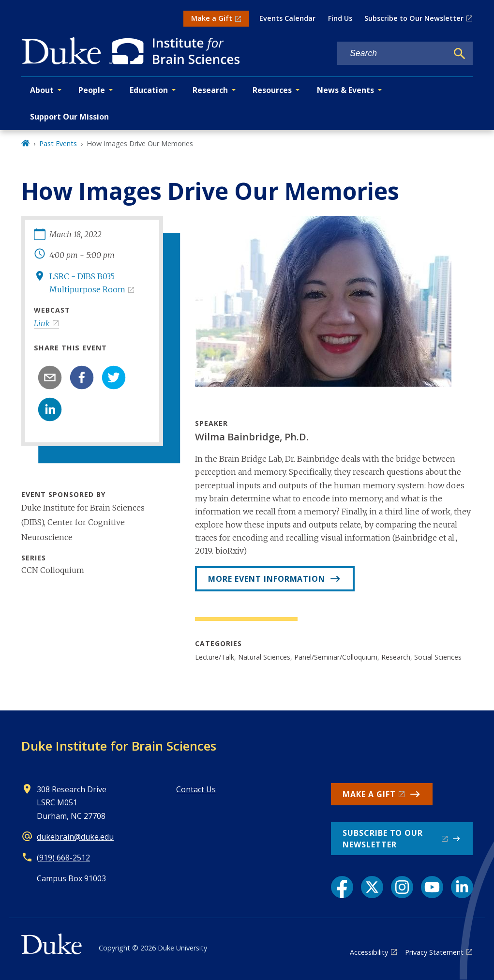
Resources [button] (272, 90)
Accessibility (369, 952)
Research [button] (210, 90)
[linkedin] (50, 409)
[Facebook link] (342, 887)
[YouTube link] (432, 887)
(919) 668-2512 (63, 858)
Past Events (58, 143)
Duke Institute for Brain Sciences (119, 746)
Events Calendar (287, 18)
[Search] (460, 54)
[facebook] (82, 377)
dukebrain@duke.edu (75, 837)
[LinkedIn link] (462, 887)
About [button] (42, 90)
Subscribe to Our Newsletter (414, 18)
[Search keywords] (392, 53)
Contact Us (196, 789)
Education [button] (149, 90)
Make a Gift (212, 18)
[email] (50, 377)
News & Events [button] (345, 90)
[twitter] (114, 377)
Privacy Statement (434, 952)
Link (42, 323)
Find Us (340, 18)
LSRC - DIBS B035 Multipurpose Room (87, 283)
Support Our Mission (69, 117)
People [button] (92, 90)
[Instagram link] (402, 887)
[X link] (372, 887)
